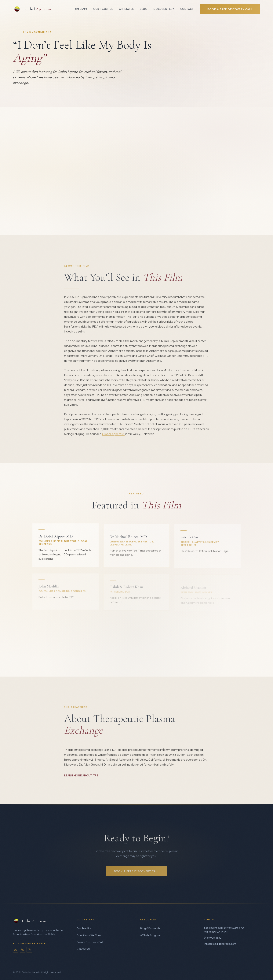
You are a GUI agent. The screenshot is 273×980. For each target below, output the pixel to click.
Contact (187, 9)
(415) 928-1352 (213, 938)
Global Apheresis (113, 436)
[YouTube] (16, 950)
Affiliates (126, 9)
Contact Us (83, 949)
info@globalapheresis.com (220, 944)
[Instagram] (29, 950)
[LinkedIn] (22, 950)
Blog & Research (150, 928)
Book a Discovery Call (90, 942)
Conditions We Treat (89, 935)
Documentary (164, 9)
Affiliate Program (150, 935)
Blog (144, 9)
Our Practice (103, 9)
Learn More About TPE (83, 778)
